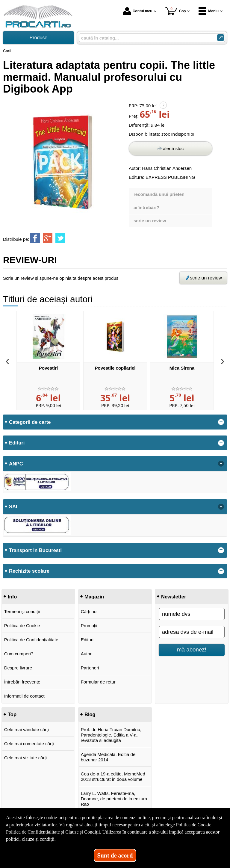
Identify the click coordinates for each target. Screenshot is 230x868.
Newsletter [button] (174, 597)
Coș (176, 11)
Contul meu (138, 11)
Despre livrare (18, 668)
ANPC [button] (16, 464)
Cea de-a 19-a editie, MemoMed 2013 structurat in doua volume (113, 776)
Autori (87, 654)
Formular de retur (98, 682)
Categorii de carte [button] (30, 422)
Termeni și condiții (22, 611)
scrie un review (150, 221)
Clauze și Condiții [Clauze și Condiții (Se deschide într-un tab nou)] (83, 832)
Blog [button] (90, 714)
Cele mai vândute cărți (27, 729)
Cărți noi (89, 611)
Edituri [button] (17, 443)
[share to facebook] (35, 238)
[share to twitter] (60, 238)
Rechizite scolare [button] (29, 571)
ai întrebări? (146, 207)
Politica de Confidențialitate (31, 640)
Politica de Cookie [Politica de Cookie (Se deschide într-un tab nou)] (193, 825)
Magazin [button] (94, 597)
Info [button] (12, 597)
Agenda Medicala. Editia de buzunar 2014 (108, 757)
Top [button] (12, 714)
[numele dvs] (192, 614)
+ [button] (221, 422)
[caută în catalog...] (146, 38)
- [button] (221, 464)
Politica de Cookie (22, 626)
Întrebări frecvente (22, 682)
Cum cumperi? (19, 654)
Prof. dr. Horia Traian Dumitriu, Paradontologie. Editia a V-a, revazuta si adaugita (111, 735)
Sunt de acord (115, 855)
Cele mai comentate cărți (29, 744)
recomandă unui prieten (159, 194)
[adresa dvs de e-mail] (192, 632)
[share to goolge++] (48, 238)
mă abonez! (192, 650)
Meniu (209, 11)
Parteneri (90, 668)
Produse (39, 38)
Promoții (89, 626)
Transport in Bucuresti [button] (35, 550)
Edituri (87, 640)
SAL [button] (14, 506)
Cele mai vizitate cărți (26, 758)
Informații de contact (24, 696)
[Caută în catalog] (221, 38)
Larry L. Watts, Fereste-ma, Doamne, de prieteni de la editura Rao (114, 799)
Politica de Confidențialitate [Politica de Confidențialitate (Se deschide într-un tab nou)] (33, 832)
